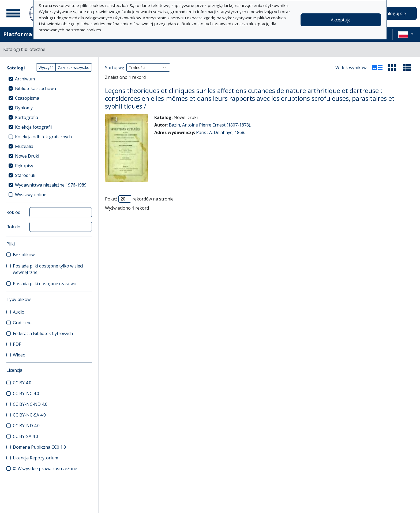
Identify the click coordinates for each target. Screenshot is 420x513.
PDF (17, 344)
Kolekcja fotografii (33, 127)
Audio (19, 312)
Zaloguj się (395, 13)
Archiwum (25, 79)
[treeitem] (49, 79)
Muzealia (24, 146)
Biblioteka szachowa (35, 88)
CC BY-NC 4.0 (26, 393)
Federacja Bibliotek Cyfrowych (43, 333)
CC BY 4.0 (22, 383)
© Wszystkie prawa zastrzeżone (45, 469)
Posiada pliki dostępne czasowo (45, 284)
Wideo (19, 355)
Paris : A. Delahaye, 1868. (221, 132)
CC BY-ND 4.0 (26, 426)
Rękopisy (24, 166)
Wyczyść (46, 67)
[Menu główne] (13, 13)
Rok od (13, 212)
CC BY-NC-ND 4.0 (30, 404)
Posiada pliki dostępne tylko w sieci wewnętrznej (48, 269)
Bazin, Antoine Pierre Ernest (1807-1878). (210, 125)
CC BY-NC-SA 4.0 (29, 415)
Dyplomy (24, 108)
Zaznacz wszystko (74, 67)
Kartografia (27, 117)
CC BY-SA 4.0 (25, 436)
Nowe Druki (27, 156)
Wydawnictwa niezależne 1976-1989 (51, 185)
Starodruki (26, 175)
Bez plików (24, 255)
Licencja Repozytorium (35, 458)
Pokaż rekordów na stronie (139, 199)
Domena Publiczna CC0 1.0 (39, 447)
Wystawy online (31, 195)
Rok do (13, 227)
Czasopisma (27, 98)
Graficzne (22, 323)
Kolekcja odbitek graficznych (43, 137)
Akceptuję (341, 20)
